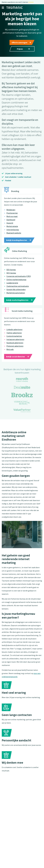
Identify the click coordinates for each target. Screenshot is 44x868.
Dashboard (11, 224)
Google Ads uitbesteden (16, 294)
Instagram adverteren (15, 344)
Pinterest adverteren (15, 351)
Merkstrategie (12, 231)
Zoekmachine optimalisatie (18, 291)
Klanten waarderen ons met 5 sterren (18, 2)
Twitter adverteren (14, 337)
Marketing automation (16, 297)
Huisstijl (10, 228)
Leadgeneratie (12, 288)
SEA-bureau (11, 274)
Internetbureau (13, 234)
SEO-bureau (11, 278)
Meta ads (10, 354)
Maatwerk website (14, 238)
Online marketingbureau (16, 284)
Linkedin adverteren (14, 334)
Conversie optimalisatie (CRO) (19, 281)
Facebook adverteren (15, 347)
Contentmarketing (14, 341)
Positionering (12, 218)
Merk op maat (12, 221)
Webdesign (11, 214)
